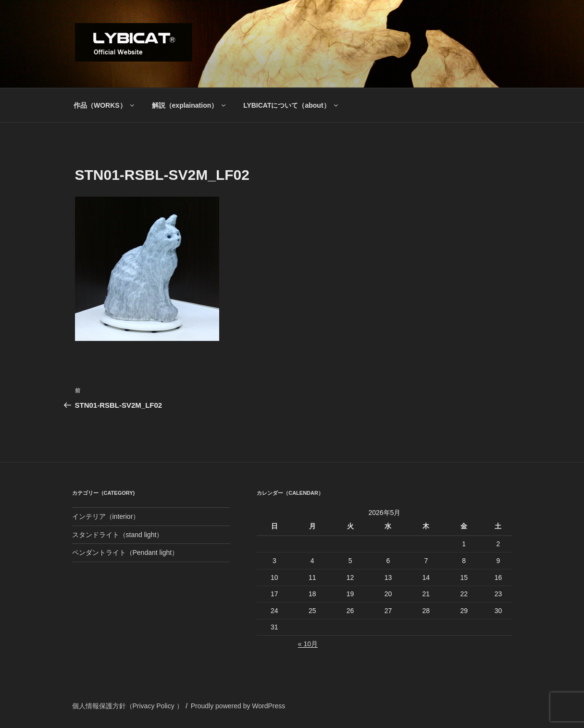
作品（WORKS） (105, 105)
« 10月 (308, 644)
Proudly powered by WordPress (238, 706)
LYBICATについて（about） (291, 105)
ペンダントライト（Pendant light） (125, 552)
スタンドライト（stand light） (118, 535)
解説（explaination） (190, 105)
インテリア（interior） (106, 516)
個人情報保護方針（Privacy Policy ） (128, 706)
